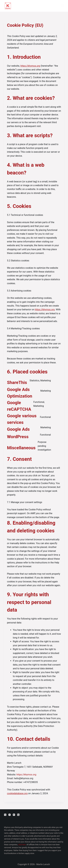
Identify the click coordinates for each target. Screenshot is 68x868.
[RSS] (18, 815)
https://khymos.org (30, 66)
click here (22, 845)
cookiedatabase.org (17, 793)
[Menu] (63, 6)
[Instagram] (10, 815)
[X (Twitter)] (5, 815)
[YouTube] (14, 815)
